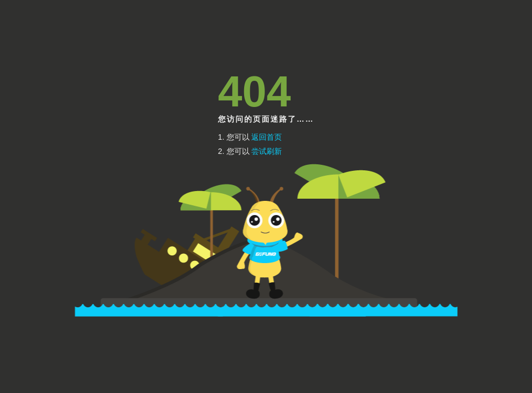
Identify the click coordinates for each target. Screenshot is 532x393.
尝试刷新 (267, 151)
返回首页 (267, 137)
